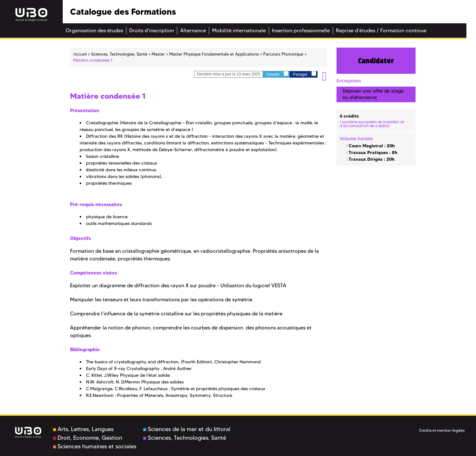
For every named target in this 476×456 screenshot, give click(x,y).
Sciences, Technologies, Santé (185, 438)
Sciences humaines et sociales (95, 446)
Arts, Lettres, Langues (83, 429)
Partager (305, 74)
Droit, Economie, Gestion (88, 438)
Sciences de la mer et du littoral (187, 429)
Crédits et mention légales (442, 430)
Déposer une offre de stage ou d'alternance (373, 94)
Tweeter (277, 74)
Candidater (376, 61)
